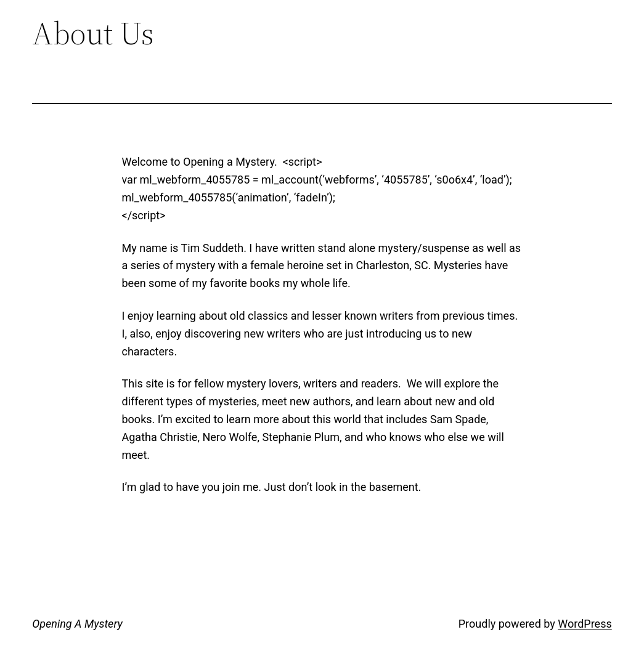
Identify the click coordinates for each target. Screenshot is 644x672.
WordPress (585, 624)
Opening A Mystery (77, 624)
